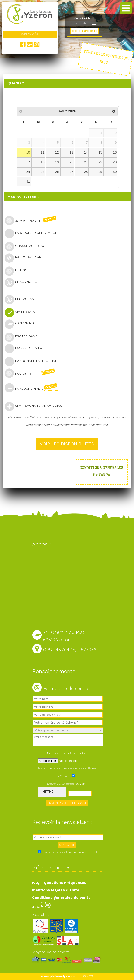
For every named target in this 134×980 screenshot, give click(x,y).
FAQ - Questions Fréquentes (59, 883)
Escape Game (23, 337)
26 (57, 172)
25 (43, 172)
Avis (41, 907)
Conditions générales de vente (61, 898)
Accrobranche (33, 220)
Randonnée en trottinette (36, 361)
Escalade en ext (26, 348)
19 (57, 162)
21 (86, 162)
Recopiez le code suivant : (67, 784)
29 (100, 172)
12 (57, 152)
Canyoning (21, 324)
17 (28, 162)
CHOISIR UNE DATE (84, 31)
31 (28, 182)
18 (43, 162)
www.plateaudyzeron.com (61, 976)
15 (100, 152)
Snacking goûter (27, 282)
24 (28, 172)
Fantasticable (32, 373)
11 (43, 152)
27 (72, 172)
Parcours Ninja (33, 388)
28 (86, 172)
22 (100, 162)
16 (115, 152)
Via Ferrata (22, 312)
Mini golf (20, 271)
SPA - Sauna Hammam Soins (35, 406)
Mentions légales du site (56, 890)
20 (72, 162)
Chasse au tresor (28, 246)
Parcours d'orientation (33, 233)
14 (86, 152)
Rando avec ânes (27, 258)
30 (115, 172)
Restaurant (22, 299)
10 (28, 152)
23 (115, 162)
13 (72, 152)
